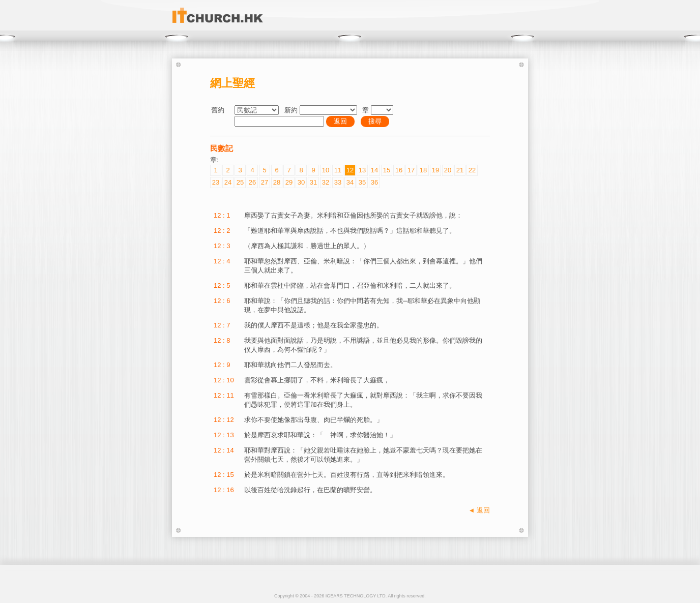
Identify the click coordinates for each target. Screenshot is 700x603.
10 (326, 170)
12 (350, 170)
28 (277, 182)
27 (265, 182)
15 (387, 170)
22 (472, 170)
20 (448, 170)
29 (289, 182)
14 (374, 170)
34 (350, 182)
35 (362, 182)
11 (338, 170)
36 (374, 182)
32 (326, 182)
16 (399, 170)
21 (460, 170)
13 (362, 170)
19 (435, 170)
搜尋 (375, 121)
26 (252, 182)
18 (423, 170)
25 (240, 182)
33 (338, 182)
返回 (340, 121)
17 (411, 170)
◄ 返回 (479, 510)
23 (216, 182)
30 (301, 182)
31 (313, 182)
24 (228, 182)
